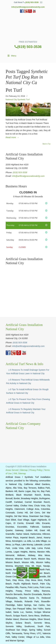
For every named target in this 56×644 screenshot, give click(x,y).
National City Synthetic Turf (18, 100)
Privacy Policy (36, 470)
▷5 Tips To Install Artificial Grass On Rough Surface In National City (27, 391)
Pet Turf (14, 90)
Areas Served (12, 470)
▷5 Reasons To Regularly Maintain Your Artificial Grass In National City (26, 411)
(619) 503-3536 (32, 2)
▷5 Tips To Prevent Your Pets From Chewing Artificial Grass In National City (28, 401)
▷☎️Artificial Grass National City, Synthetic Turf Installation (28, 28)
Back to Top (46, 144)
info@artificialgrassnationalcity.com (28, 7)
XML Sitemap (20, 473)
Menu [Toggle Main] (12, 56)
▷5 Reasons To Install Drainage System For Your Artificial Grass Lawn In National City (28, 372)
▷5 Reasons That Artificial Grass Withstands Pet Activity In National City (28, 382)
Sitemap (24, 470)
